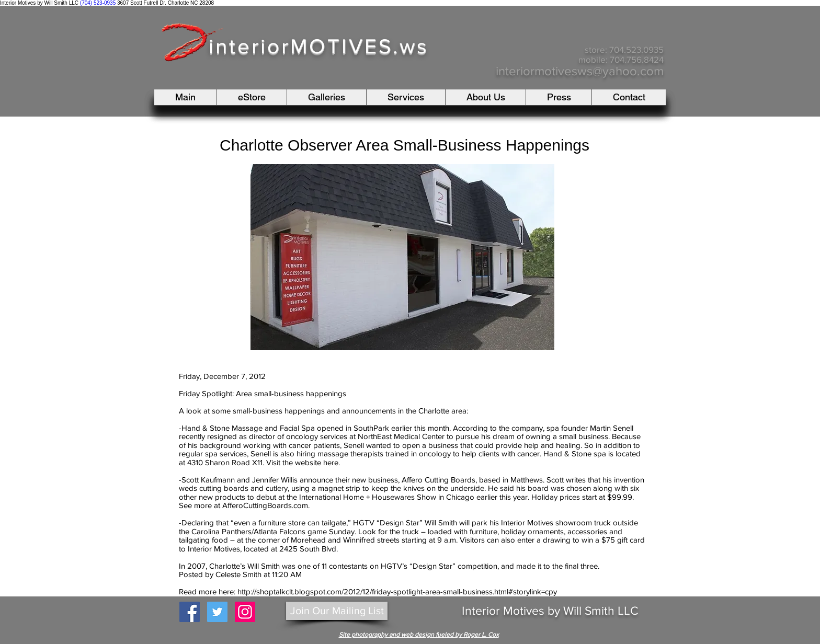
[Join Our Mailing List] (337, 611)
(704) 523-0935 (98, 3)
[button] (326, 97)
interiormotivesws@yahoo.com (580, 71)
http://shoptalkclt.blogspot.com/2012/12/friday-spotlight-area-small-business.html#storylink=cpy (397, 591)
